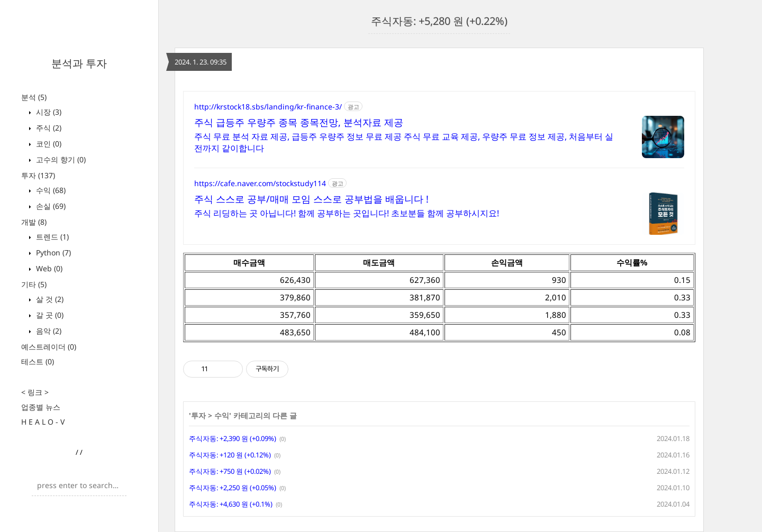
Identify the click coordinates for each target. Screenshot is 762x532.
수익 (50, 190)
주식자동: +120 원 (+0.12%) (230, 455)
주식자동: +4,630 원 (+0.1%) (231, 504)
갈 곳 (49, 315)
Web (48, 268)
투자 (38, 175)
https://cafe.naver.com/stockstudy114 (260, 183)
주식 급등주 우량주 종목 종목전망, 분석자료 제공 (299, 122)
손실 (50, 206)
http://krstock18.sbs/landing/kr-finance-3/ (268, 107)
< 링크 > (35, 392)
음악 (48, 331)
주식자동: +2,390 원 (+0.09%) (233, 438)
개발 (34, 222)
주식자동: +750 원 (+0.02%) (230, 471)
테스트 (38, 361)
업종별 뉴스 (41, 407)
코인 (48, 144)
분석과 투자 (79, 63)
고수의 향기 (60, 159)
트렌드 (51, 237)
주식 (48, 128)
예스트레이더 (49, 347)
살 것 (49, 299)
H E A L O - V (43, 422)
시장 (48, 112)
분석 (34, 97)
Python (52, 253)
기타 (34, 284)
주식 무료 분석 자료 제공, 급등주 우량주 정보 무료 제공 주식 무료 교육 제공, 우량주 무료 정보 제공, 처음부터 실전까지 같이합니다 (404, 142)
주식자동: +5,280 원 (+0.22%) (439, 21)
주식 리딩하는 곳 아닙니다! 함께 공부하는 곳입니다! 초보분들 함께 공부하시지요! (347, 213)
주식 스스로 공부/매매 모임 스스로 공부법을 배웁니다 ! (311, 199)
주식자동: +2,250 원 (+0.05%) (233, 488)
